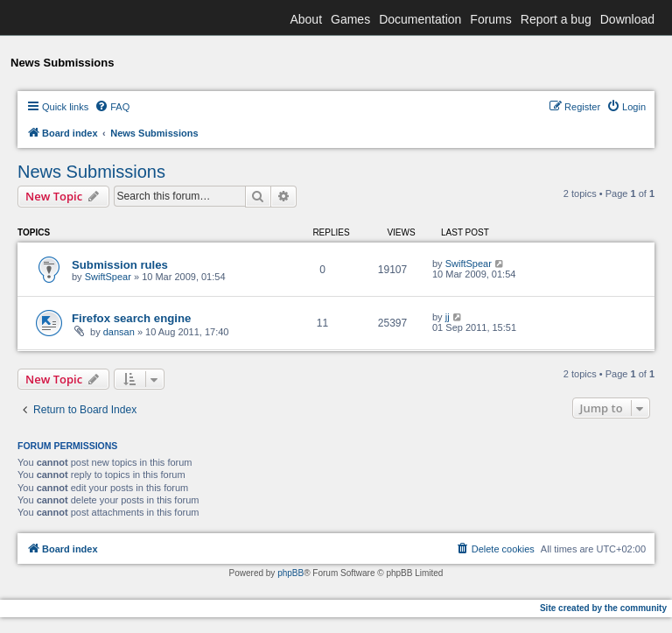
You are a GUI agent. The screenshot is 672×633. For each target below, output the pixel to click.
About (306, 19)
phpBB (290, 573)
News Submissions (91, 172)
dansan (119, 332)
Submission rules (120, 265)
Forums (490, 19)
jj (448, 317)
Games (350, 19)
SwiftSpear (108, 277)
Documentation (420, 19)
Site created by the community (603, 608)
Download (627, 19)
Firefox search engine (131, 318)
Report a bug (556, 19)
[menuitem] (112, 107)
